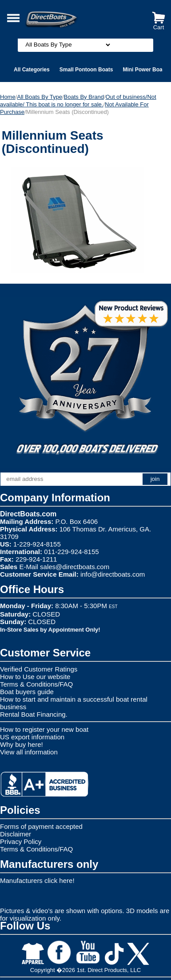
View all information (29, 752)
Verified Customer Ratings (39, 669)
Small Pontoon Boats (86, 70)
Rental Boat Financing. (34, 714)
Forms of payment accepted (41, 826)
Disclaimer (16, 834)
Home (8, 97)
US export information (32, 737)
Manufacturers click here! (37, 880)
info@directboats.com (113, 574)
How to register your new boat (44, 729)
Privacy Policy (21, 841)
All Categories (32, 70)
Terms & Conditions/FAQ (36, 684)
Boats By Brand (84, 97)
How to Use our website (35, 677)
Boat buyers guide (27, 692)
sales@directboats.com (75, 567)
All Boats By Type (40, 97)
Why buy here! (22, 744)
